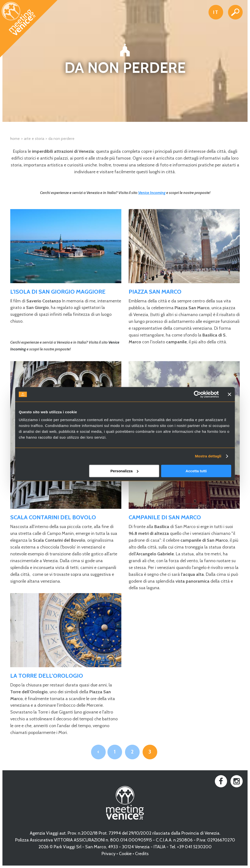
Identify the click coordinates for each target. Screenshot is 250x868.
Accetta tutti (196, 471)
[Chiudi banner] (229, 394)
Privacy (109, 854)
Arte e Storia (34, 139)
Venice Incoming (152, 193)
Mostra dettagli (208, 456)
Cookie (125, 854)
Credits (142, 854)
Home (15, 139)
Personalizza (124, 471)
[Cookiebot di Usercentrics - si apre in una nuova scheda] (197, 394)
